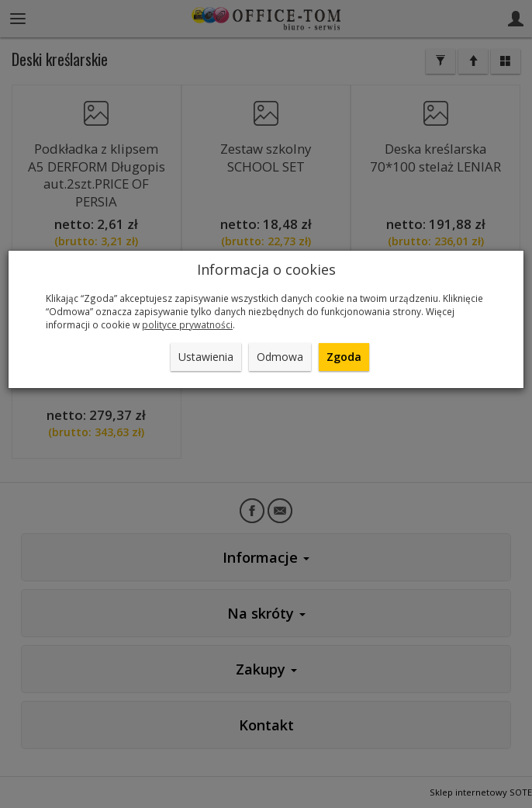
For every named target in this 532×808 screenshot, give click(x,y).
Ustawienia (206, 357)
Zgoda (344, 357)
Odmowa (280, 357)
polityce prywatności (187, 324)
